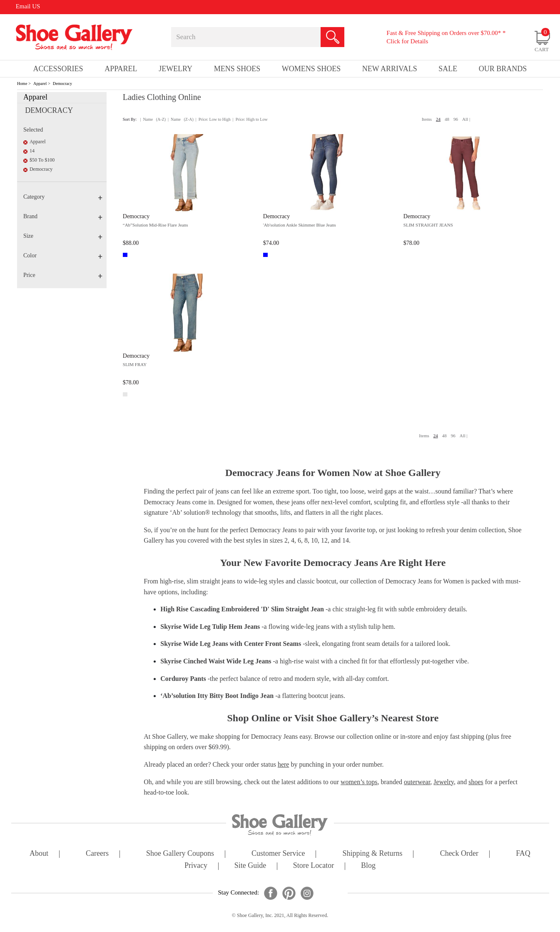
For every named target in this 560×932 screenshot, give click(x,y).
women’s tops (359, 782)
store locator (314, 866)
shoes (476, 782)
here (284, 764)
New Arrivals (390, 69)
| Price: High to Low (250, 119)
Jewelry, (444, 782)
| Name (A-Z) (153, 119)
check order (459, 854)
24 (438, 119)
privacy (196, 866)
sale (448, 69)
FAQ (523, 854)
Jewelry (175, 69)
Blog (368, 866)
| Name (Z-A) (181, 119)
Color (63, 255)
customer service (278, 854)
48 (447, 119)
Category (63, 197)
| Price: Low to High (213, 119)
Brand (63, 216)
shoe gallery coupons (180, 854)
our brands (503, 69)
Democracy (62, 83)
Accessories (58, 69)
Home (22, 83)
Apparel (40, 83)
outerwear (417, 782)
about (39, 854)
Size (63, 236)
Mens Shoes (237, 69)
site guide (250, 866)
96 (456, 119)
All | (466, 119)
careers (97, 854)
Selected (33, 130)
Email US (28, 6)
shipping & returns (373, 854)
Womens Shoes (311, 69)
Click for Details (407, 41)
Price (63, 275)
